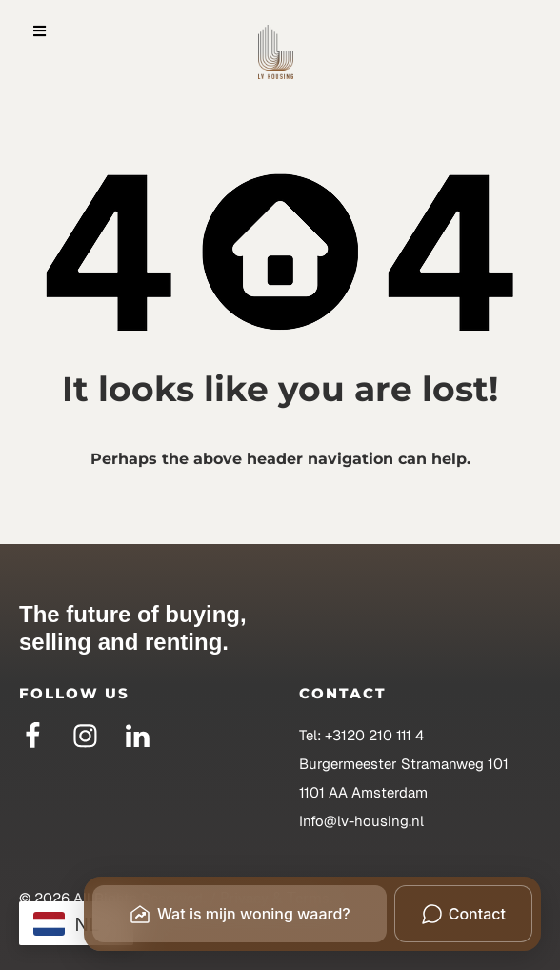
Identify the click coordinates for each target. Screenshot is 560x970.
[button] (40, 31)
